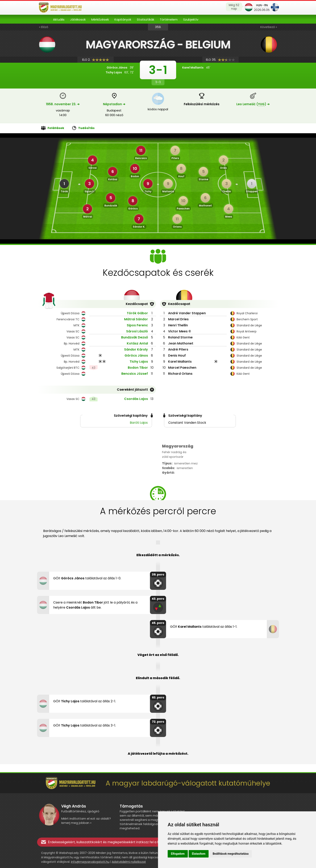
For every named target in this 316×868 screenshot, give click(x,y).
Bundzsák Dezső (135, 337)
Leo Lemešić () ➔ (253, 104)
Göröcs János (136, 355)
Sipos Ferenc (137, 325)
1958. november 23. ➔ (63, 104)
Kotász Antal (137, 343)
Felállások (53, 128)
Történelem (169, 19)
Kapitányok (123, 19)
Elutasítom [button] (199, 854)
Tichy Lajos (139, 362)
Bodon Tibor (138, 368)
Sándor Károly (136, 349)
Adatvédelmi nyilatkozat (129, 862)
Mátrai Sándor (136, 319)
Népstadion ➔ (114, 104)
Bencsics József (135, 374)
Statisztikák (146, 19)
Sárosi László (137, 331)
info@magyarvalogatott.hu (90, 862)
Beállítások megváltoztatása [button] (231, 854)
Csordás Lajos (136, 399)
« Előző (44, 27)
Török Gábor (137, 313)
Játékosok (78, 19)
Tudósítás (83, 128)
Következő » (269, 27)
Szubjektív (191, 19)
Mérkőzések (100, 19)
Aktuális (59, 19)
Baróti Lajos (139, 423)
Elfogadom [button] (178, 854)
